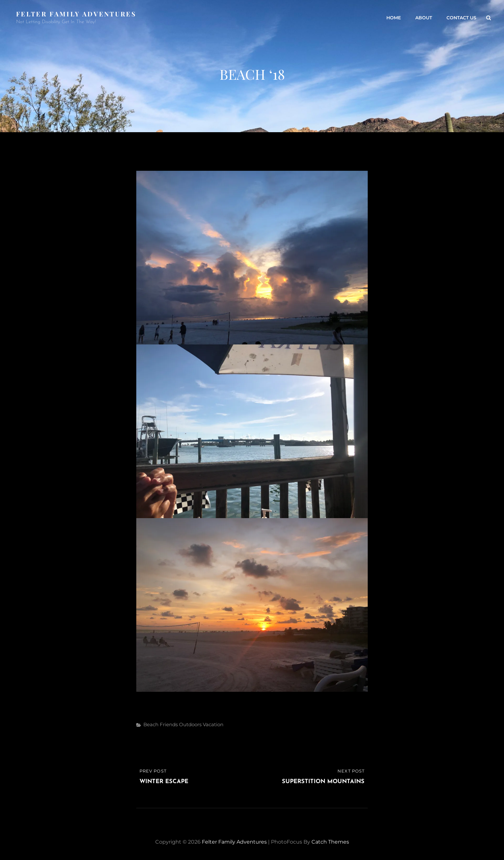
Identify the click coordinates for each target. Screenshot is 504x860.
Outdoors (190, 724)
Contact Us (461, 18)
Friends (169, 724)
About (424, 18)
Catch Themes (330, 842)
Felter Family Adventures (76, 14)
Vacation (213, 724)
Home (394, 18)
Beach (151, 724)
